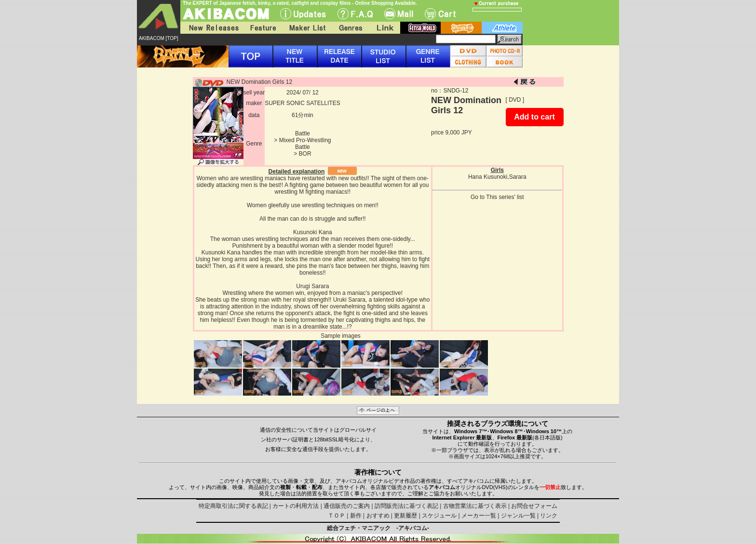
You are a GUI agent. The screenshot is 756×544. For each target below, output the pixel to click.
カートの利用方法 (296, 506)
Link (384, 28)
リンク (549, 516)
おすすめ (378, 516)
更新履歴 (405, 516)
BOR (305, 154)
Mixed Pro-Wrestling (305, 140)
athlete (502, 28)
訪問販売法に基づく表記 (406, 506)
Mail (399, 14)
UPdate (303, 14)
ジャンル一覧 (518, 516)
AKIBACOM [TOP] (159, 38)
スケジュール (439, 516)
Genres (350, 28)
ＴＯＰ (337, 516)
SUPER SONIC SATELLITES (303, 103)
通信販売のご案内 (347, 506)
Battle (303, 133)
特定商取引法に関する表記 (233, 506)
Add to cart (534, 117)
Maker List (307, 28)
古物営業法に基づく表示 (475, 506)
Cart (440, 14)
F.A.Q (355, 14)
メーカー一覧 (479, 516)
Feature (263, 28)
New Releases (212, 28)
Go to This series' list (497, 197)
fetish (420, 28)
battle (461, 28)
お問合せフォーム (534, 506)
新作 (356, 516)
